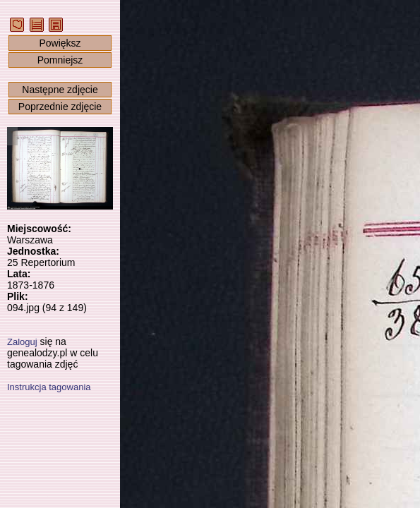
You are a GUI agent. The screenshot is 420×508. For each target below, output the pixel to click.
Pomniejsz (60, 60)
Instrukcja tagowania (49, 387)
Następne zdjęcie (60, 90)
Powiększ (60, 43)
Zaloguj (22, 342)
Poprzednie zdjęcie (60, 107)
